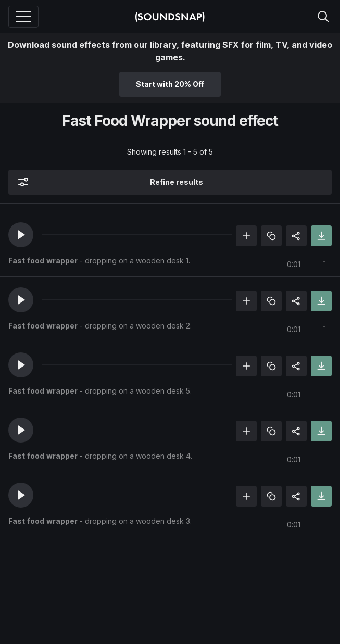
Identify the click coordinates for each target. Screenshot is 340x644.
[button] (21, 235)
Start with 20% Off (170, 84)
